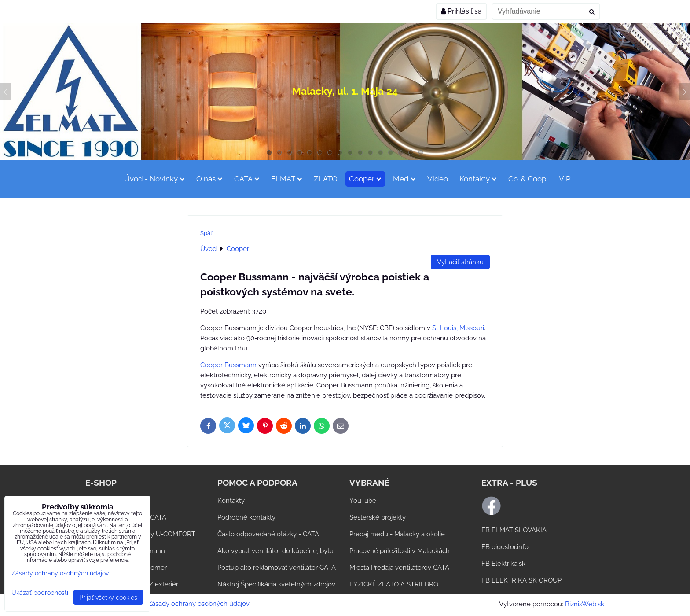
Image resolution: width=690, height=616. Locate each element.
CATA (247, 179)
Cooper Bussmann (228, 365)
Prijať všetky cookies (108, 597)
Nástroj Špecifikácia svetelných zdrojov (276, 584)
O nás (209, 179)
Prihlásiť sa (461, 11)
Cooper (365, 179)
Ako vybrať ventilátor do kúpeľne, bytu (275, 551)
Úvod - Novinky (154, 179)
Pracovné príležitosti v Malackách (400, 551)
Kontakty (478, 179)
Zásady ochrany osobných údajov (199, 604)
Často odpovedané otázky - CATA (268, 534)
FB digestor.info (505, 547)
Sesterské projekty (378, 517)
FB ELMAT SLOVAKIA (514, 530)
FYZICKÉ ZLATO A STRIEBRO (394, 584)
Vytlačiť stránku (460, 262)
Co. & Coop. (528, 179)
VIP (565, 179)
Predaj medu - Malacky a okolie (397, 534)
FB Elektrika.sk (503, 564)
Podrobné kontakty (246, 517)
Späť (206, 233)
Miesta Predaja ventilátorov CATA (399, 568)
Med (404, 179)
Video (438, 179)
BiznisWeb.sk (585, 604)
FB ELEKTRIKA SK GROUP (521, 580)
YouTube (363, 501)
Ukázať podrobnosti (40, 593)
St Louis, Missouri (458, 328)
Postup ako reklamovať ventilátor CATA (277, 568)
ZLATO (326, 179)
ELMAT (287, 179)
